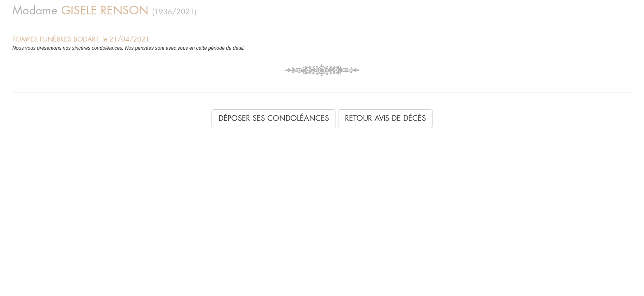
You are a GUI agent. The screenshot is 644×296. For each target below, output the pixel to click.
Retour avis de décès (385, 118)
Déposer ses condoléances (274, 118)
